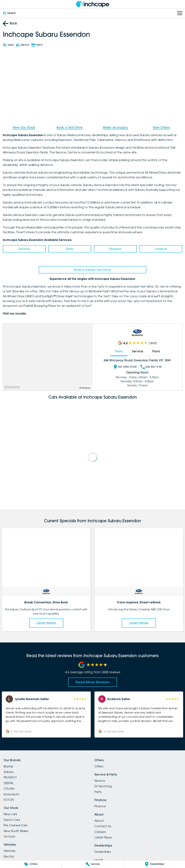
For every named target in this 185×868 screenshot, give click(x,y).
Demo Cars (12, 820)
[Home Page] (93, 4)
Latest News (103, 837)
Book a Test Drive (70, 127)
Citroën (9, 789)
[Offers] (31, 864)
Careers (100, 832)
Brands (8, 766)
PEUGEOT (10, 777)
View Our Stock (24, 127)
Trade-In (161, 249)
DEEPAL (9, 783)
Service (24, 249)
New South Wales (16, 831)
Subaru (9, 772)
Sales (119, 351)
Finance (115, 249)
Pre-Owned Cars (15, 825)
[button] (46, 714)
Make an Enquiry (115, 127)
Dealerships (103, 852)
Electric (9, 856)
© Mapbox (85, 388)
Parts (70, 249)
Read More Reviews (93, 682)
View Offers (161, 127)
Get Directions (125, 367)
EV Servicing (103, 786)
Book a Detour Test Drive (92, 270)
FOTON (9, 800)
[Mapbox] (13, 387)
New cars (10, 814)
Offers (99, 766)
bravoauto (12, 794)
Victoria (9, 836)
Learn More (46, 623)
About (99, 821)
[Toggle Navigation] (180, 13)
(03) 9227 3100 (151, 367)
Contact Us (103, 826)
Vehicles (10, 851)
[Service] (93, 864)
